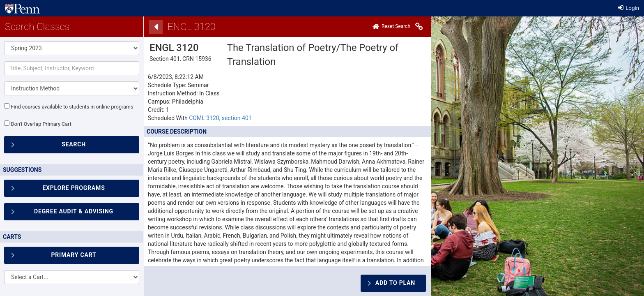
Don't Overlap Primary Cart (41, 124)
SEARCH (74, 144)
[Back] (156, 27)
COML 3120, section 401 (220, 118)
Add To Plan (395, 283)
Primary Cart (74, 255)
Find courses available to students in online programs (72, 107)
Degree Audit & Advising (74, 211)
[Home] (391, 27)
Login (628, 8)
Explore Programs (74, 188)
